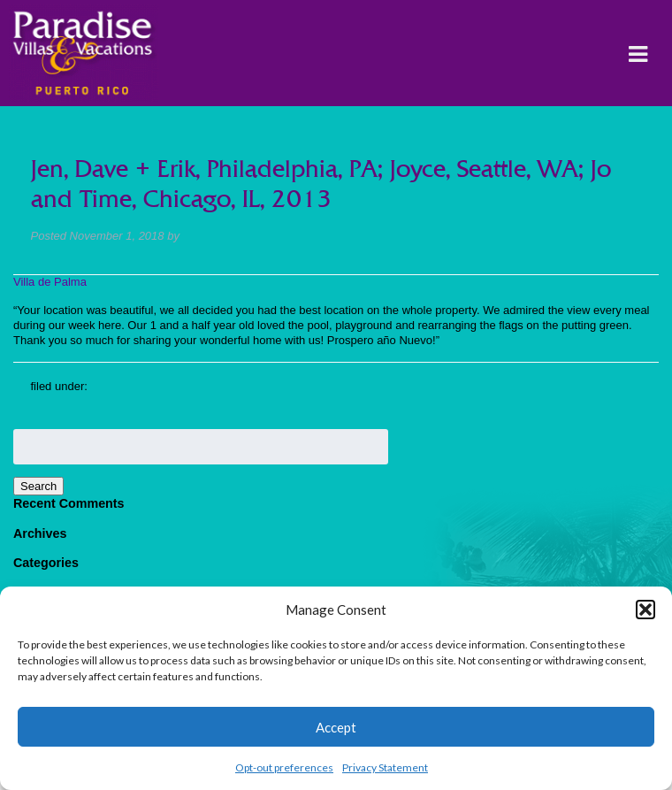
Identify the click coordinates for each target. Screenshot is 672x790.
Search (38, 486)
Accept (336, 727)
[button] (645, 610)
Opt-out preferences (284, 767)
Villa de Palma (50, 282)
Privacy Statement (385, 767)
